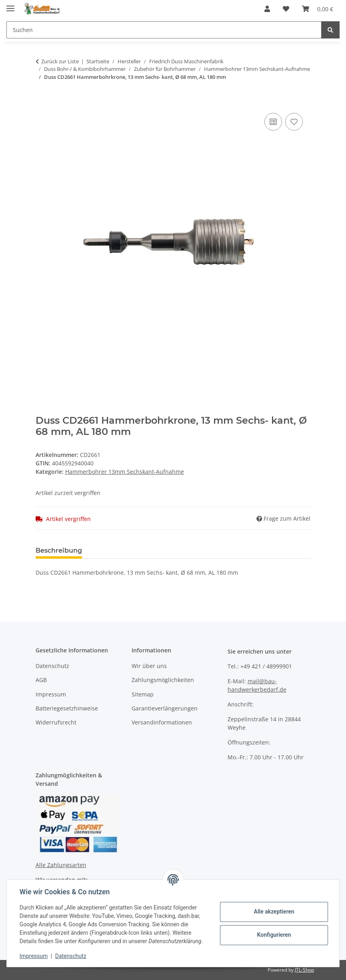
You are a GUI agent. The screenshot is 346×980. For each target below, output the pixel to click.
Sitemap (143, 694)
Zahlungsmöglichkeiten (163, 680)
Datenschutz (71, 956)
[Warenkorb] (318, 9)
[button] (267, 9)
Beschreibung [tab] (59, 550)
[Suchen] (164, 30)
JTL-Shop (304, 970)
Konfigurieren (274, 935)
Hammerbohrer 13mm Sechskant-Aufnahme (125, 472)
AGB (41, 680)
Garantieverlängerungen (165, 708)
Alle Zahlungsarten (61, 865)
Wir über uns (149, 666)
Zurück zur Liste (60, 61)
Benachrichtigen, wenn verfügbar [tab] (210, 550)
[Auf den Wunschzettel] (294, 122)
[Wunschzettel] (286, 9)
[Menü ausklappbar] (10, 5)
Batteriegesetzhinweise (67, 708)
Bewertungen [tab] (118, 550)
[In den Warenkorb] (42, 102)
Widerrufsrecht (56, 722)
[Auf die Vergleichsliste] (273, 122)
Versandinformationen (162, 722)
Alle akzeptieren (274, 912)
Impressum (34, 956)
